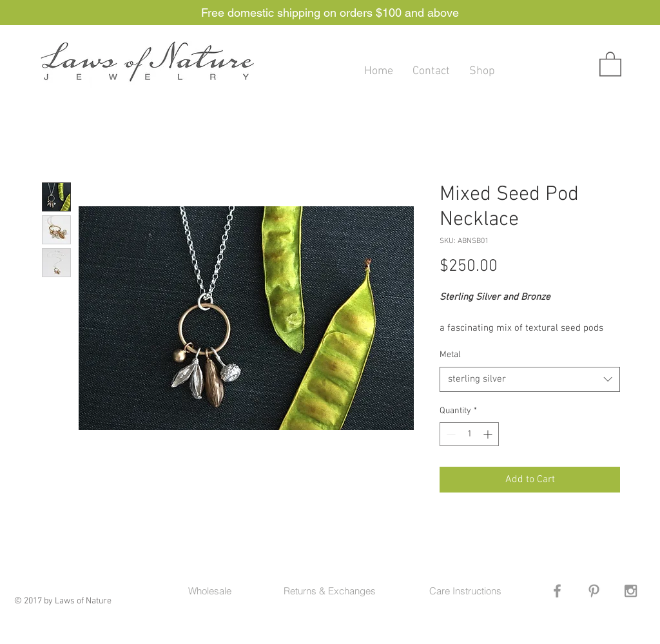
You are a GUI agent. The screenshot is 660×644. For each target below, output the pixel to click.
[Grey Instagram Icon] (631, 591)
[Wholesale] (210, 590)
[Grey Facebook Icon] (557, 591)
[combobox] (530, 379)
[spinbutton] (469, 434)
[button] (610, 63)
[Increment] (489, 434)
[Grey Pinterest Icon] (594, 591)
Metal (450, 355)
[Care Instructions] (465, 591)
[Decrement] (450, 434)
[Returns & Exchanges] (330, 590)
